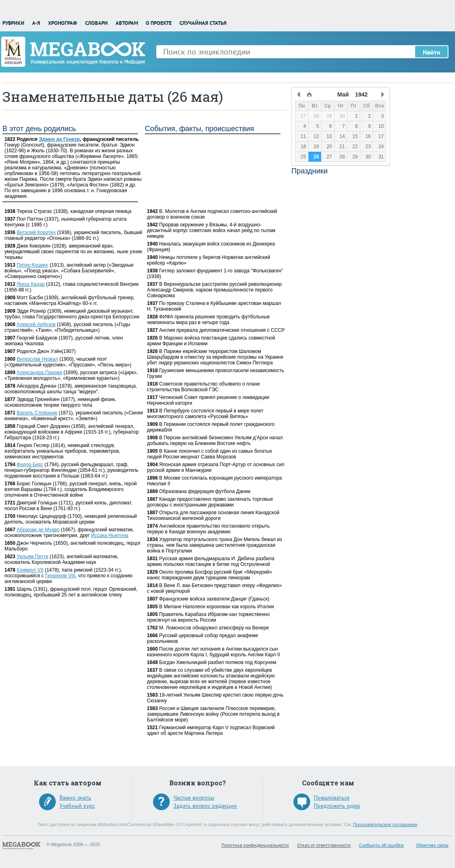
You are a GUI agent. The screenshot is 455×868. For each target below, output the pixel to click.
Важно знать (75, 798)
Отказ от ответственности (324, 845)
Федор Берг (30, 465)
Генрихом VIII (60, 576)
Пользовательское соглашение (385, 824)
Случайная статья (203, 23)
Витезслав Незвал (37, 359)
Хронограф (62, 23)
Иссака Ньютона (109, 535)
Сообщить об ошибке (381, 845)
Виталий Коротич (36, 232)
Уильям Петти (33, 557)
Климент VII (30, 570)
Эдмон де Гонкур (59, 139)
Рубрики (13, 23)
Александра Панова (39, 373)
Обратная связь (432, 845)
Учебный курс (77, 806)
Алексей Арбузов (36, 324)
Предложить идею (337, 806)
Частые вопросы (194, 798)
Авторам (127, 23)
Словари (96, 23)
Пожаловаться (332, 798)
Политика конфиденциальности (255, 845)
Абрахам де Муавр (38, 530)
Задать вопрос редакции (205, 806)
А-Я (36, 23)
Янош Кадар (31, 284)
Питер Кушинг (33, 265)
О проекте (159, 23)
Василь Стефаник (37, 413)
